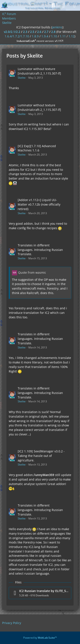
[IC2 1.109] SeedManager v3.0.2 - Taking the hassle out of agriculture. (41, 456)
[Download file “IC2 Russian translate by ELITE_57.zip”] (40, 593)
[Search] (53, 5)
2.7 (46, 32)
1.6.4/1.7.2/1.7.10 (17, 36)
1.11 (63, 36)
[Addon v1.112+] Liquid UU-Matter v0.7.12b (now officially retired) (39, 204)
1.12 (71, 36)
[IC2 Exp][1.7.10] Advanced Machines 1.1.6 (37, 148)
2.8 (53, 32)
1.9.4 (45, 36)
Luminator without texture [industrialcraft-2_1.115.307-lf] (39, 71)
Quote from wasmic (32, 272)
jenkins (57, 27)
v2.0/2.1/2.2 (12, 32)
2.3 (25, 32)
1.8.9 (35, 36)
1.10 (54, 36)
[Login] (64, 5)
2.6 (39, 32)
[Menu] (74, 5)
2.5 (32, 32)
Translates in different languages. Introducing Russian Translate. (40, 250)
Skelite (22, 78)
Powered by (40, 638)
